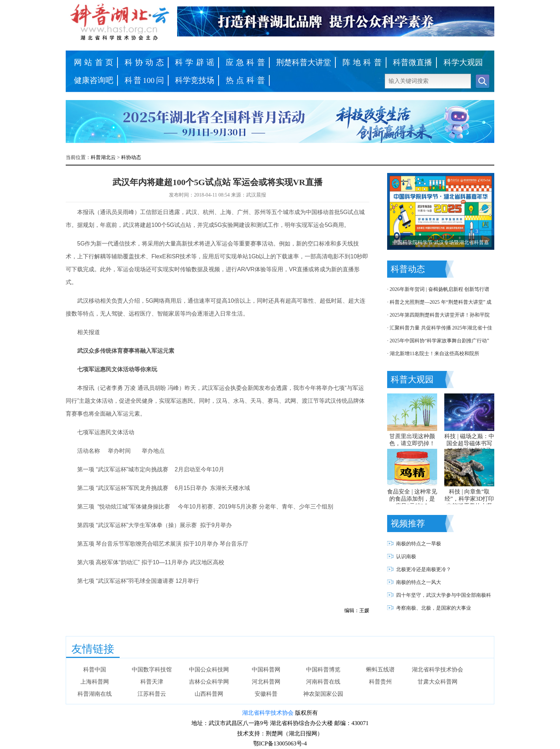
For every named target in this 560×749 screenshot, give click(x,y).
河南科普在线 (323, 682)
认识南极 (406, 557)
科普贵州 (380, 682)
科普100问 (144, 80)
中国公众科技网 (209, 669)
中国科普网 (266, 669)
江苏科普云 (152, 694)
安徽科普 (266, 694)
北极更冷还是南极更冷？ (424, 569)
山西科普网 (209, 694)
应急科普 (245, 62)
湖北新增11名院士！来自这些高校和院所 (434, 354)
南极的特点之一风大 (419, 582)
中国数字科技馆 (152, 669)
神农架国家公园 (323, 694)
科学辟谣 (195, 62)
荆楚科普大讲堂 (304, 62)
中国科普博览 (323, 669)
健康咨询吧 (94, 80)
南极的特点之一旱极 (419, 544)
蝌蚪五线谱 (380, 669)
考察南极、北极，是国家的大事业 (434, 608)
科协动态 (144, 62)
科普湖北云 (103, 157)
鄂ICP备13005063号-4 (280, 743)
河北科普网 (266, 682)
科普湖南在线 (95, 694)
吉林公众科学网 (209, 682)
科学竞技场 (195, 80)
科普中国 (95, 669)
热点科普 (245, 80)
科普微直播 (412, 62)
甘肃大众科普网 (437, 682)
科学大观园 (463, 62)
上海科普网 (95, 682)
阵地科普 (362, 62)
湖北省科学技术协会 (437, 669)
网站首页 (94, 62)
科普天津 (152, 682)
